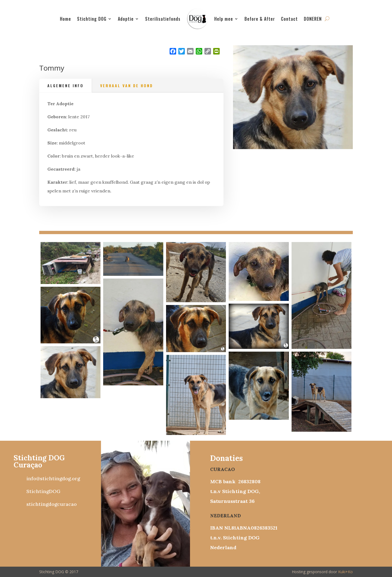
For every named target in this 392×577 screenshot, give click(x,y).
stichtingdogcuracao (52, 504)
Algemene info (65, 85)
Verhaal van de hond (127, 85)
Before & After (260, 19)
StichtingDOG (43, 491)
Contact (289, 19)
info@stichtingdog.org (53, 478)
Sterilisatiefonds (163, 19)
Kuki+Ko (345, 572)
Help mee (224, 19)
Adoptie (126, 19)
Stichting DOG (92, 19)
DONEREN (313, 19)
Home (65, 19)
